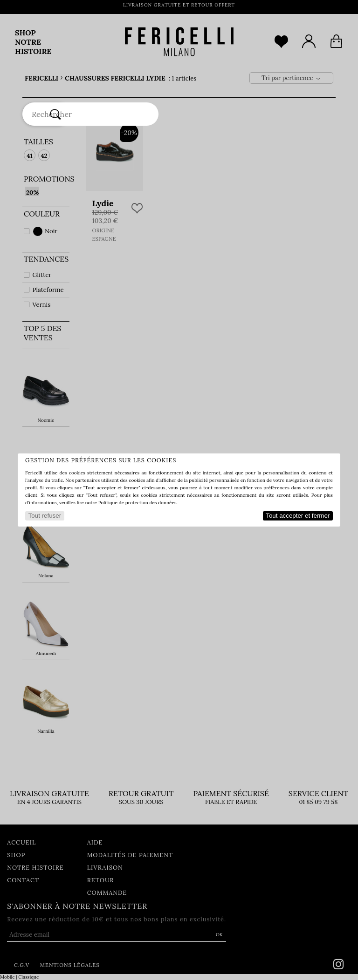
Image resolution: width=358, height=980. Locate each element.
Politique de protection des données (138, 503)
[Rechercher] (55, 114)
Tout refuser (45, 516)
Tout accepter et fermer (298, 516)
